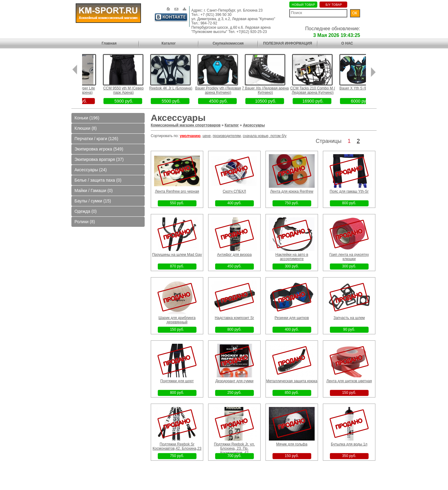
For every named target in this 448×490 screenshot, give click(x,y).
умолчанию (190, 136)
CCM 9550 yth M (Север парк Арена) (133, 90)
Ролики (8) (85, 222)
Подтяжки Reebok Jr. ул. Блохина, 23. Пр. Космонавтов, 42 (234, 448)
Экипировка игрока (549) (99, 149)
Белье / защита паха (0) (98, 180)
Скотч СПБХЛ (234, 191)
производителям (227, 136)
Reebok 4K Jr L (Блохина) (180, 88)
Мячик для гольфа (292, 444)
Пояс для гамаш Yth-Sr (349, 191)
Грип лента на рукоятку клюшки (349, 257)
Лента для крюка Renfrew (292, 191)
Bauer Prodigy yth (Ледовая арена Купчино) (227, 90)
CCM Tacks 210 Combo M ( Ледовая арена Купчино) (322, 90)
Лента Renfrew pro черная (177, 191)
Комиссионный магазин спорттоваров (186, 125)
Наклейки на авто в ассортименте (292, 257)
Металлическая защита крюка (292, 381)
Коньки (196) (87, 118)
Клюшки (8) (86, 128)
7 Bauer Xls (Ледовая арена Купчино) (275, 90)
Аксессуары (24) (91, 170)
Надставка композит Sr (235, 318)
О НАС (347, 43)
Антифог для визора (234, 255)
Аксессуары (254, 125)
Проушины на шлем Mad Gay (177, 255)
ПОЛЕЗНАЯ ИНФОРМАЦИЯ (287, 43)
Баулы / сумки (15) (93, 201)
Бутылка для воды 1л (349, 444)
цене (207, 136)
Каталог (169, 43)
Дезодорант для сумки (235, 381)
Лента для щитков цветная (349, 381)
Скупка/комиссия (228, 43)
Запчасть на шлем (349, 318)
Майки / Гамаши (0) (94, 191)
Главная (109, 43)
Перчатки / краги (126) (96, 139)
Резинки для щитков (292, 318)
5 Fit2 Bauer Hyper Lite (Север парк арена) (85, 90)
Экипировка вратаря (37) (99, 159)
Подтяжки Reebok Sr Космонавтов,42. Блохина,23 (177, 446)
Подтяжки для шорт (177, 381)
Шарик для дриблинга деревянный (177, 320)
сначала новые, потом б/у (265, 136)
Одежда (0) (86, 211)
